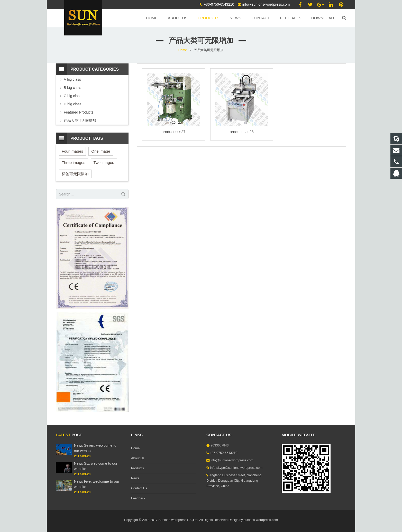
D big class (72, 104)
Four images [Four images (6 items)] (72, 151)
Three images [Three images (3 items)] (74, 162)
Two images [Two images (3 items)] (104, 162)
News (135, 478)
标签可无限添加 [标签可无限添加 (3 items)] (75, 174)
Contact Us (139, 488)
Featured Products (79, 112)
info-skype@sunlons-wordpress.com (236, 468)
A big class (72, 79)
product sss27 (173, 132)
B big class (72, 88)
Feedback (138, 498)
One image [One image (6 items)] (101, 151)
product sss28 (241, 132)
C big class (72, 96)
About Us (138, 458)
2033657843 (220, 445)
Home (183, 50)
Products (138, 468)
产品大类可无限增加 (80, 120)
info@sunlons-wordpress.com (266, 4)
